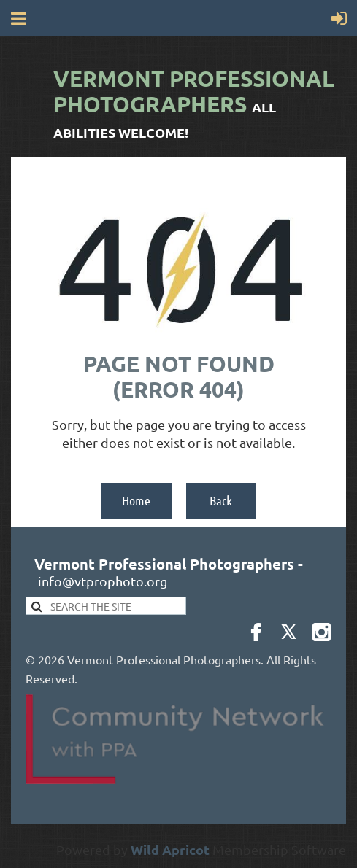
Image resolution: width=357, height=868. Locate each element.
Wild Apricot (170, 849)
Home (136, 500)
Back (221, 500)
